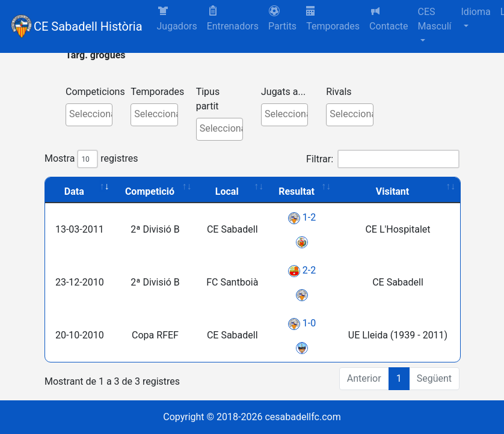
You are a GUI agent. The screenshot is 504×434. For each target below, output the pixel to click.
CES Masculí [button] (435, 19)
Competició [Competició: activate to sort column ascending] (150, 191)
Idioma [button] (476, 12)
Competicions (95, 92)
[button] (282, 19)
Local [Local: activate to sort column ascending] (227, 191)
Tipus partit (208, 99)
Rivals (339, 92)
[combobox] (89, 115)
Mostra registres (91, 159)
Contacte (389, 18)
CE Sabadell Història (88, 26)
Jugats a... (283, 92)
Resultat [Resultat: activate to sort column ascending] (297, 191)
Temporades (333, 19)
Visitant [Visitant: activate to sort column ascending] (393, 191)
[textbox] (92, 114)
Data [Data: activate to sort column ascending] (74, 191)
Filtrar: (383, 159)
